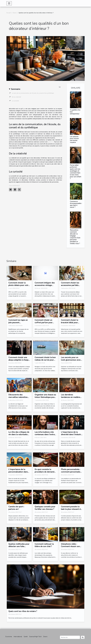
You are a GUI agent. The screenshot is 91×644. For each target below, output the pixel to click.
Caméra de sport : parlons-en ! (16, 508)
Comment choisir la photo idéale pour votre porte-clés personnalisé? (19, 287)
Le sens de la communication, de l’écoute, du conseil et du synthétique (33, 93)
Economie (9, 637)
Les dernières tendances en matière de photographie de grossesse (71, 398)
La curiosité (15, 101)
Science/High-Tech (35, 637)
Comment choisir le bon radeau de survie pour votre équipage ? (45, 360)
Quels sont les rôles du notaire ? (23, 611)
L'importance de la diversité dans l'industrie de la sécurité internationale (72, 436)
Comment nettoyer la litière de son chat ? (44, 545)
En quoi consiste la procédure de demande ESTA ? (45, 472)
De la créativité (16, 97)
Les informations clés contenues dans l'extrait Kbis (45, 435)
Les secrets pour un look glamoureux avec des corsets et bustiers (71, 360)
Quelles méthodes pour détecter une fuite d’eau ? (19, 546)
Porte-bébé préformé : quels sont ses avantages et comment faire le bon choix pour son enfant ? (76, 172)
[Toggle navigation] (9, 3)
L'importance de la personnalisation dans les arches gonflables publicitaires (18, 473)
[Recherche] (70, 637)
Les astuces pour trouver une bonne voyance (74, 139)
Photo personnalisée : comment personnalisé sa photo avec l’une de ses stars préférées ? (71, 473)
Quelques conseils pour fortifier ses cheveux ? (45, 508)
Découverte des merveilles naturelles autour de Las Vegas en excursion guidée (19, 398)
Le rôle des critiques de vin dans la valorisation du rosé (19, 435)
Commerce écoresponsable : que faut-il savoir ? (76, 204)
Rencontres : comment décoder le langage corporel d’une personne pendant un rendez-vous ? (75, 237)
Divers (15, 13)
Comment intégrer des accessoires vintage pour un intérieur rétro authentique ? (45, 287)
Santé (26, 637)
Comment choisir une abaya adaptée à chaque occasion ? (19, 360)
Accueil (9, 13)
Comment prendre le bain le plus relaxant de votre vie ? (71, 509)
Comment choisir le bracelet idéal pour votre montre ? (70, 323)
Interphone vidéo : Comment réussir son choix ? (70, 546)
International (18, 637)
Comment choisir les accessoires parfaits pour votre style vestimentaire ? (70, 287)
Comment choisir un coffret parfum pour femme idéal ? (44, 323)
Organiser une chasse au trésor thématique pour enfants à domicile (45, 397)
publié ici (51, 142)
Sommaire (16, 89)
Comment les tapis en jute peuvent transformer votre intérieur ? (18, 324)
